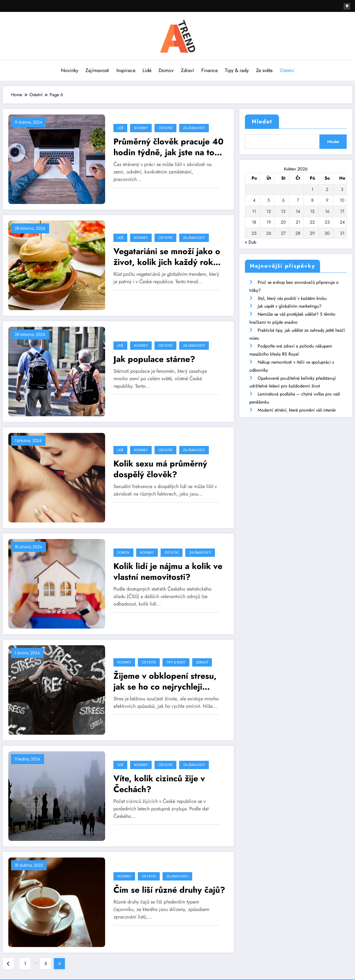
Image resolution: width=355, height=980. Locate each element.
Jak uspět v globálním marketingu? (290, 306)
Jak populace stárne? (154, 359)
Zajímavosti (97, 70)
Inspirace (126, 70)
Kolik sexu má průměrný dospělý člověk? (160, 469)
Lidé (147, 70)
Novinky (70, 70)
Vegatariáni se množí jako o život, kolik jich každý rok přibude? (167, 256)
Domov (166, 70)
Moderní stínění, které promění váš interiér (297, 410)
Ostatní (287, 70)
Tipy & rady (237, 70)
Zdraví (187, 70)
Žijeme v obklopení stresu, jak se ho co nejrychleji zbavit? (165, 681)
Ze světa (264, 70)
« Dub (251, 242)
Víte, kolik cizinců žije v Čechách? (159, 784)
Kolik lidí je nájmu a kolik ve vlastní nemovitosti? (168, 571)
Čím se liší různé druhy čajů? (169, 890)
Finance (210, 70)
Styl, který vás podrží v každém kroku (292, 298)
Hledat (262, 121)
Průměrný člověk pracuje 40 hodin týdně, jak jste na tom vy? (168, 147)
